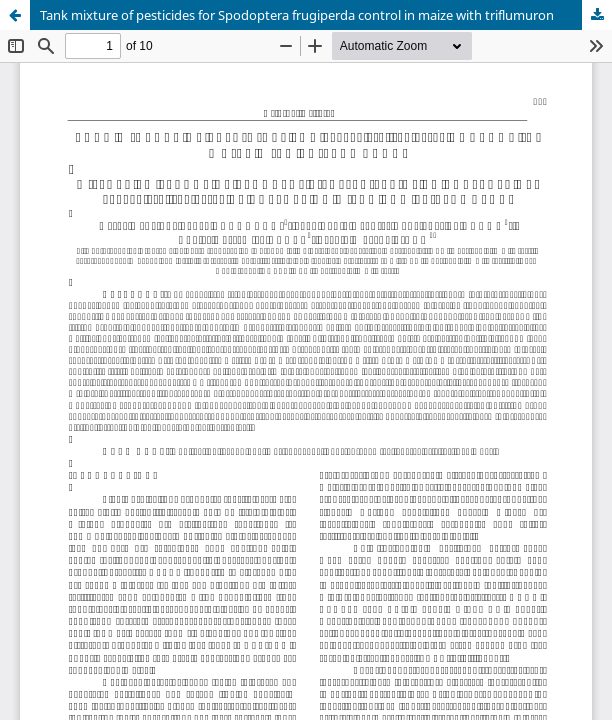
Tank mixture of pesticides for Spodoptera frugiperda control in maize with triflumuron (297, 15)
